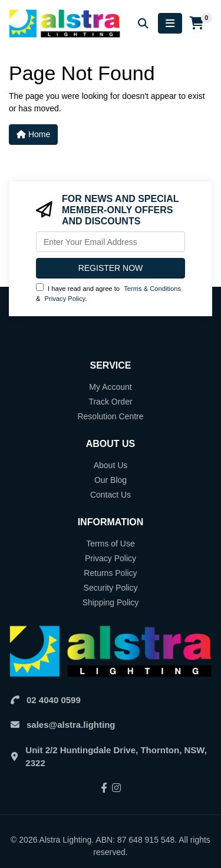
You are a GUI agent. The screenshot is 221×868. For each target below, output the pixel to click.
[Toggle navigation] (170, 23)
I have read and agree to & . (108, 293)
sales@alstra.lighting (71, 725)
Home (33, 134)
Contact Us (111, 495)
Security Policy (111, 588)
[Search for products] (143, 23)
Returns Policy (110, 573)
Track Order (110, 402)
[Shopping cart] (197, 24)
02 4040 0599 (54, 700)
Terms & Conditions (152, 289)
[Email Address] (111, 242)
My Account (110, 387)
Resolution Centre (110, 416)
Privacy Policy (65, 299)
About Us (111, 465)
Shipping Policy (111, 602)
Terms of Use (110, 544)
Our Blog (111, 480)
